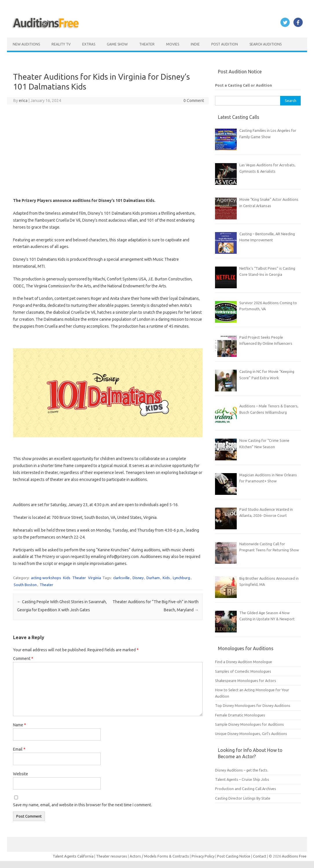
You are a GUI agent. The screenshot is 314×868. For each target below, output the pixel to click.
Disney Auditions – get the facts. (242, 770)
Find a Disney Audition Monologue (244, 662)
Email (19, 749)
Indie (195, 44)
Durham (153, 578)
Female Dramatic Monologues (240, 715)
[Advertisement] (108, 151)
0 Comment (194, 101)
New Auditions (26, 44)
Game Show (117, 44)
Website (21, 774)
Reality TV (61, 44)
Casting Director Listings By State (243, 798)
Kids (67, 578)
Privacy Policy (203, 856)
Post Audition (225, 44)
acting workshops (46, 578)
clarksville (121, 578)
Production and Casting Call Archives (246, 789)
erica (23, 101)
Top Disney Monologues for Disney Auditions (253, 705)
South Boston (25, 585)
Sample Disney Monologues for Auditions (249, 724)
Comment (23, 659)
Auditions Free (294, 856)
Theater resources (112, 856)
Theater (147, 44)
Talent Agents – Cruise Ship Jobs (242, 779)
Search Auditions (266, 44)
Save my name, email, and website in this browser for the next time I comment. (82, 805)
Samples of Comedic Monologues (243, 671)
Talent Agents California (73, 856)
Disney (138, 578)
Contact (260, 856)
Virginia (94, 578)
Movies (173, 44)
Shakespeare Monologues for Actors (246, 681)
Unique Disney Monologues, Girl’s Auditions (251, 734)
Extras (89, 44)
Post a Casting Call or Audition (244, 85)
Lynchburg (181, 578)
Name (20, 725)
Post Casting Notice (234, 856)
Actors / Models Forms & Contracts (159, 856)
